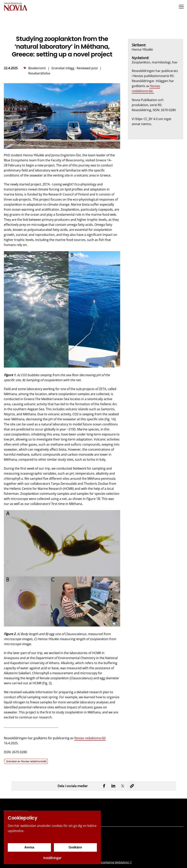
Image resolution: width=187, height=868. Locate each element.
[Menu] (181, 6)
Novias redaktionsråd (90, 738)
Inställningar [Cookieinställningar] (52, 858)
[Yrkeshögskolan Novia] (16, 6)
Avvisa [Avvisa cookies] (29, 847)
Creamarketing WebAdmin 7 (113, 862)
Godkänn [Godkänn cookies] (75, 847)
